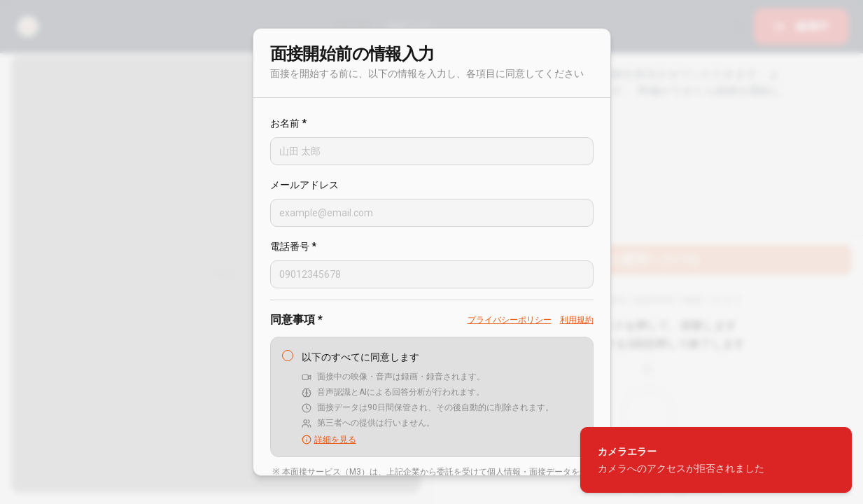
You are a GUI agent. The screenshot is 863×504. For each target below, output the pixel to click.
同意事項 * (296, 320)
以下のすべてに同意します (360, 357)
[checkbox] (288, 356)
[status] (716, 460)
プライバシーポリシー (510, 320)
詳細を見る (329, 440)
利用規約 (577, 320)
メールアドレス (304, 185)
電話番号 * (293, 246)
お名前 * (288, 123)
